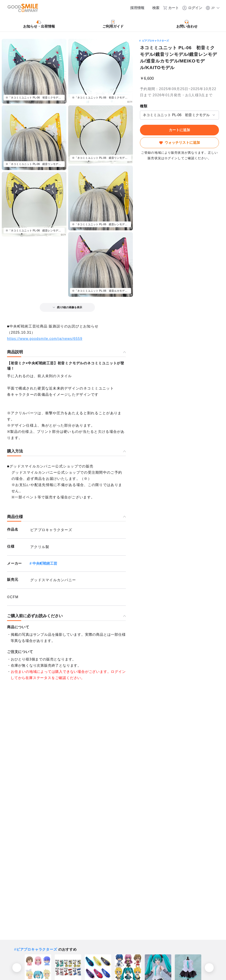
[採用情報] (134, 8)
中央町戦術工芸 (45, 563)
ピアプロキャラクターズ (155, 41)
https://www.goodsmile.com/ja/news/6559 (45, 339)
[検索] (154, 8)
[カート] (171, 8)
